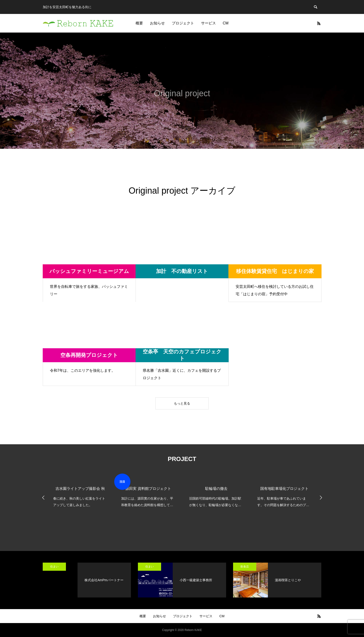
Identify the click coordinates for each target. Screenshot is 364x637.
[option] (80, 491)
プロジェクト (183, 23)
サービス (208, 23)
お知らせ (157, 23)
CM (226, 23)
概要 (139, 23)
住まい (54, 567)
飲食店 (245, 567)
